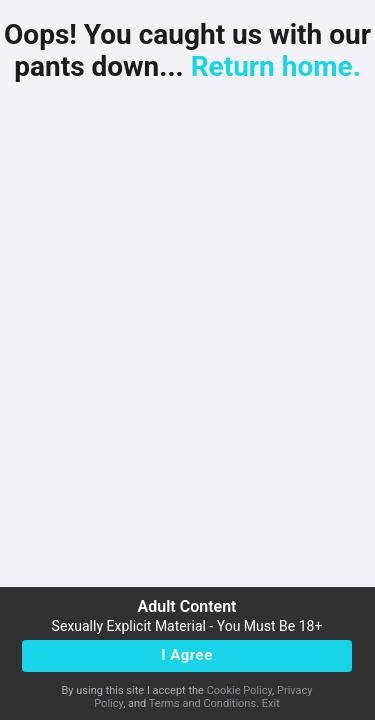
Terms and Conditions (202, 703)
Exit (271, 703)
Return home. (276, 66)
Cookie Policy (239, 690)
